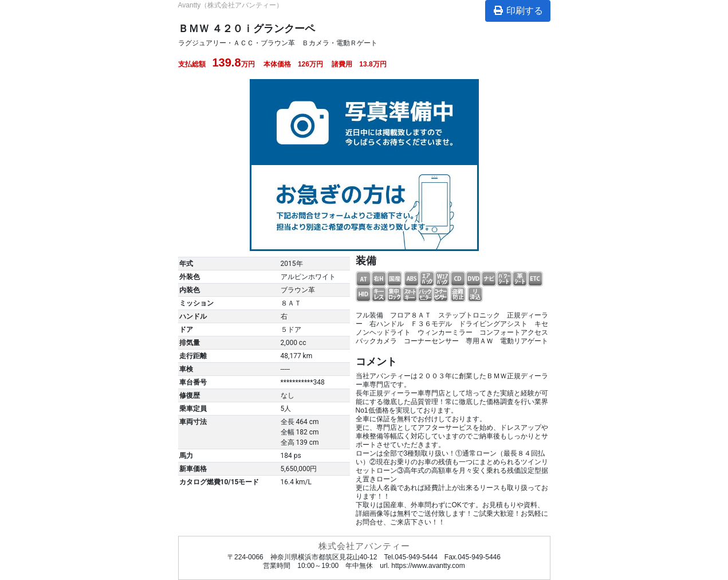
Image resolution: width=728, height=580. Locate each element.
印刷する (518, 11)
